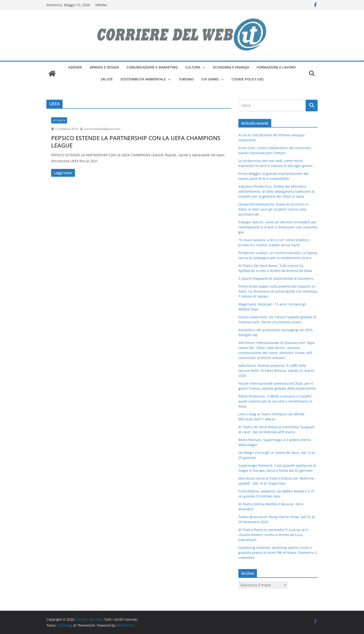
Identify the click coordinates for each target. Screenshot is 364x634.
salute (107, 79)
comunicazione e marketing (152, 67)
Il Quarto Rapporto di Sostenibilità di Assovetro (276, 278)
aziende (75, 67)
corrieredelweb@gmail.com (102, 129)
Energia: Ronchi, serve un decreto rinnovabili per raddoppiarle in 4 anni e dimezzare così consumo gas (278, 227)
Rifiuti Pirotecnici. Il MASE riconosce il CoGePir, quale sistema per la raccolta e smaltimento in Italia (275, 401)
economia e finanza (231, 67)
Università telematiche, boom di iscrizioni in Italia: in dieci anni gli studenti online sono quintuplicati (273, 209)
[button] (203, 68)
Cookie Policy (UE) (248, 79)
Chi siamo (210, 79)
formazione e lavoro (276, 67)
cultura (193, 67)
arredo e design (104, 67)
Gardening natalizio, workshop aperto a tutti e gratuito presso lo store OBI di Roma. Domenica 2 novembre (278, 553)
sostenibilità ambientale (143, 79)
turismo (186, 79)
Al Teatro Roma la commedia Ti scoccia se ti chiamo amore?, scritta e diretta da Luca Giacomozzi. (273, 535)
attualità (59, 120)
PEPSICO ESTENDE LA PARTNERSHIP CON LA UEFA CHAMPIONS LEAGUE (136, 142)
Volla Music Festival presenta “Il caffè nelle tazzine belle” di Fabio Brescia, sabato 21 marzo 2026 (276, 371)
